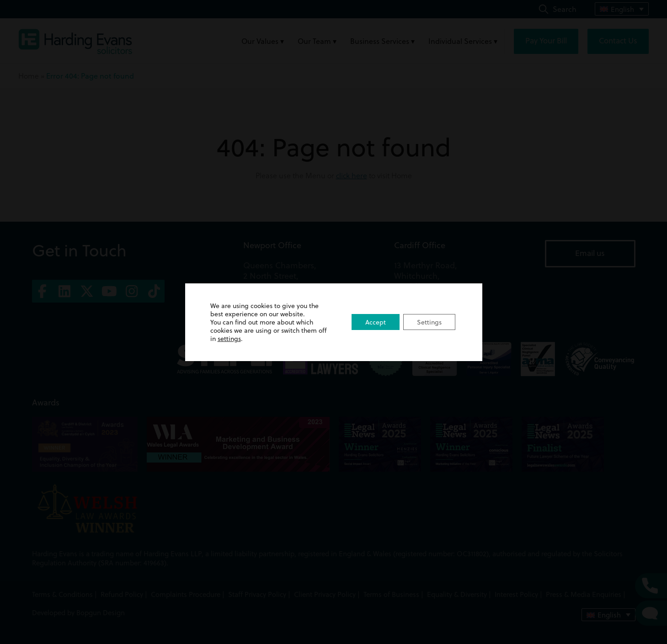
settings (229, 339)
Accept (376, 322)
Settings (429, 322)
